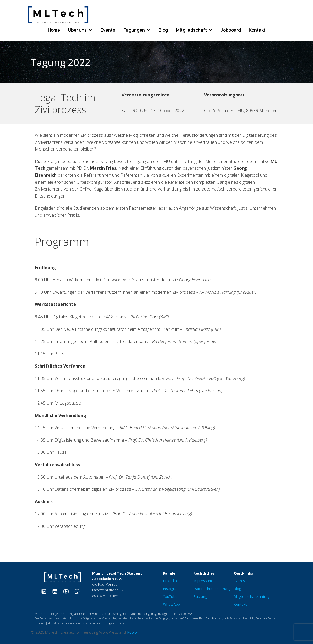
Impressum (203, 581)
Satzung (200, 597)
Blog (163, 30)
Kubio (132, 633)
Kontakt (257, 30)
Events (108, 30)
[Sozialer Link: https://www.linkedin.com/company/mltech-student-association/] (46, 591)
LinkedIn (170, 581)
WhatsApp (172, 605)
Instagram (171, 589)
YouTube (170, 597)
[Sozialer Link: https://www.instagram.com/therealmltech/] (57, 591)
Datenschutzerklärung (212, 589)
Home (54, 30)
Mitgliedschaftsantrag (252, 597)
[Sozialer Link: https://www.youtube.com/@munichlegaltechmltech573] (68, 591)
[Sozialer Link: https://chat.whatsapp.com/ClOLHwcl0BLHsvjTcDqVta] (79, 591)
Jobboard (231, 30)
